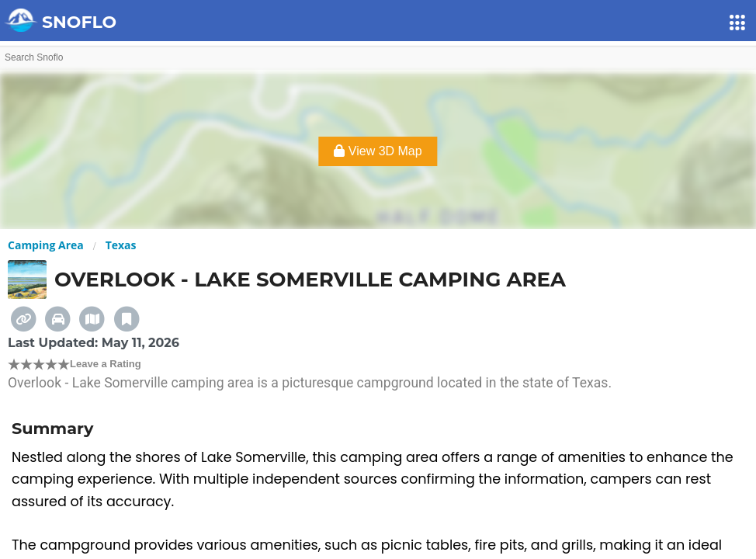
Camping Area (46, 245)
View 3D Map (378, 151)
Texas (121, 245)
